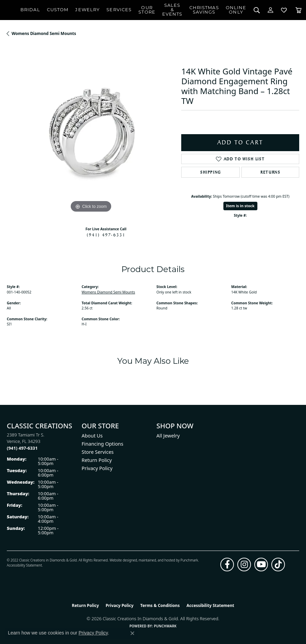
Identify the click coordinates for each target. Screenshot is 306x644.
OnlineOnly (236, 10)
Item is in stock (240, 206)
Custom (58, 10)
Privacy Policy (97, 468)
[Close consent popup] (132, 633)
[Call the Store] (22, 448)
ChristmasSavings (204, 10)
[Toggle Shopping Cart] (299, 10)
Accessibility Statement (24, 565)
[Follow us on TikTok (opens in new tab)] (278, 565)
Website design (121, 560)
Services (119, 10)
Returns (270, 172)
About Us (92, 436)
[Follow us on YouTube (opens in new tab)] (261, 565)
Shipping (211, 172)
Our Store (147, 10)
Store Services (98, 452)
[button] (257, 10)
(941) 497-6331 (106, 235)
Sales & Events (172, 10)
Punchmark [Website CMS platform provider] (165, 626)
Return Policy (97, 460)
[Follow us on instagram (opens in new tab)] (244, 565)
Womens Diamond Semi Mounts (44, 33)
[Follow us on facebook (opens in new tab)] (227, 565)
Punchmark (189, 560)
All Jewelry (168, 436)
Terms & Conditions (160, 605)
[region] (91, 131)
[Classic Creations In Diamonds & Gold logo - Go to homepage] (10, 10)
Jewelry (87, 10)
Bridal (30, 10)
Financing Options (103, 444)
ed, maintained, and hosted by (157, 560)
